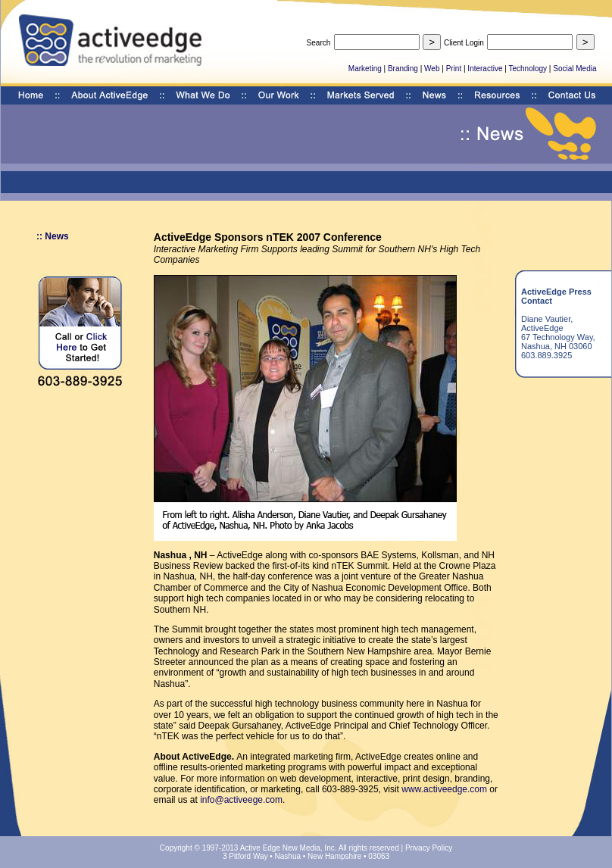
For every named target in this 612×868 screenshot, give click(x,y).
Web (432, 69)
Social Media (575, 69)
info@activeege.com (241, 800)
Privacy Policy (429, 848)
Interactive (485, 69)
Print (454, 69)
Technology (528, 69)
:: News (53, 236)
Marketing (365, 69)
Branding (403, 69)
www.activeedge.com (444, 789)
